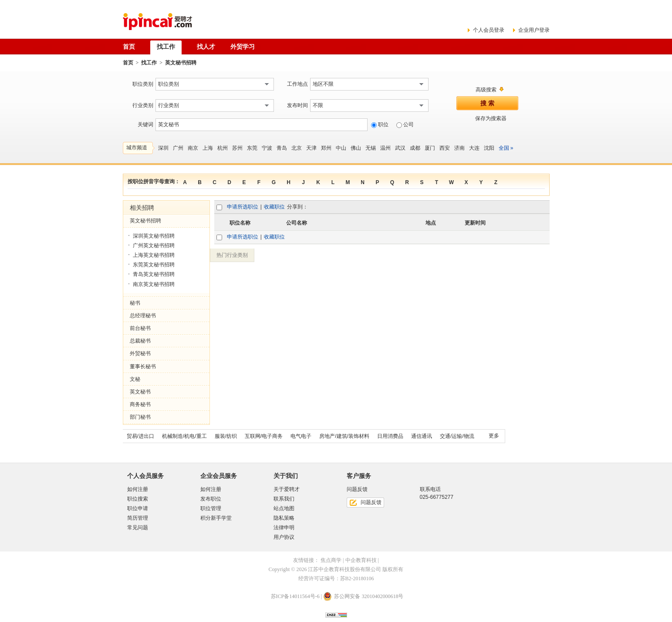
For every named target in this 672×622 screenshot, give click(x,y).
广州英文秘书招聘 (154, 245)
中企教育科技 (361, 560)
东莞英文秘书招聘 (154, 265)
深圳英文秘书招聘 (154, 236)
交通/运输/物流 (457, 436)
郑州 (326, 148)
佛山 (356, 148)
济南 (459, 148)
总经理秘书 (143, 316)
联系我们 (284, 499)
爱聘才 (157, 22)
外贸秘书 (140, 353)
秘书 (135, 303)
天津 (311, 148)
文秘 (135, 379)
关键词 (145, 124)
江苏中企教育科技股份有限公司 (344, 569)
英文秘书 (140, 392)
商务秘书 (140, 404)
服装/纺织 (226, 436)
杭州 (223, 148)
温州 (385, 148)
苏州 (237, 148)
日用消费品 (390, 436)
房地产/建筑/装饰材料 (344, 436)
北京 (297, 148)
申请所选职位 (243, 207)
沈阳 (489, 148)
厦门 (430, 148)
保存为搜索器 (491, 118)
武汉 (400, 148)
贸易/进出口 (140, 436)
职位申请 (138, 508)
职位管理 (211, 508)
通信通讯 (422, 436)
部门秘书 (140, 417)
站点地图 (284, 508)
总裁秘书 (140, 341)
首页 (128, 63)
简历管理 (138, 518)
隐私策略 (284, 518)
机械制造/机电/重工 (184, 436)
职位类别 (143, 84)
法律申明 (284, 528)
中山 (341, 148)
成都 (415, 148)
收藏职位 (274, 207)
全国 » (506, 148)
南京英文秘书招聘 (154, 284)
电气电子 (301, 436)
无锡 (371, 148)
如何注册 (138, 489)
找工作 (149, 63)
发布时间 (297, 105)
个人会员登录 (489, 30)
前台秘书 (140, 328)
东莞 (252, 148)
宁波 (267, 148)
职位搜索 (138, 499)
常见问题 (138, 528)
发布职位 (211, 499)
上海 (208, 148)
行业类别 (143, 105)
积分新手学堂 (216, 518)
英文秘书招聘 (145, 221)
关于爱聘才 (287, 489)
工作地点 (297, 84)
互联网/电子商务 (264, 436)
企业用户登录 (534, 30)
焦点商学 (331, 560)
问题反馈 (371, 502)
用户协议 (284, 537)
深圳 (163, 148)
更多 (494, 436)
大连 (474, 148)
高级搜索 (486, 90)
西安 (445, 148)
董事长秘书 (143, 366)
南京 (193, 148)
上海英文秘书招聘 (154, 255)
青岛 (282, 148)
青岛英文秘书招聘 (154, 274)
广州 (178, 148)
